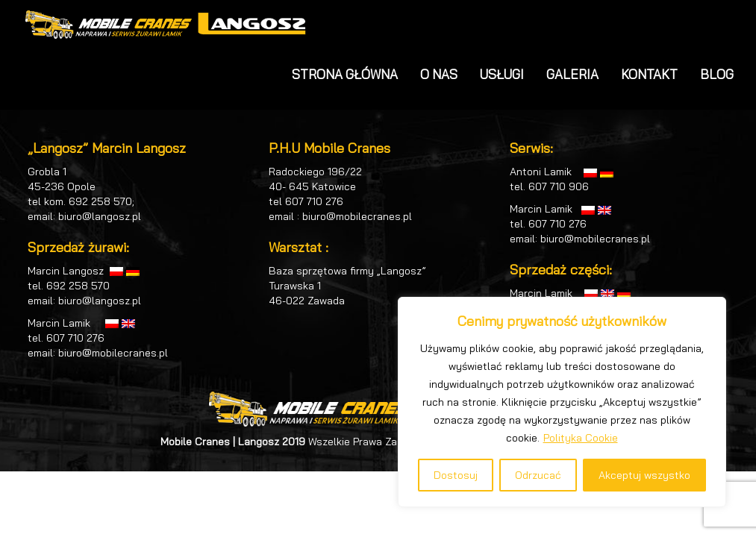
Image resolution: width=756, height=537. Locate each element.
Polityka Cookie (581, 438)
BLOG (717, 74)
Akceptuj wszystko (644, 475)
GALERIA (572, 74)
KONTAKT (649, 74)
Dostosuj (456, 475)
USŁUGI (502, 74)
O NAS (439, 74)
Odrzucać (538, 475)
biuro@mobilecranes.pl (113, 353)
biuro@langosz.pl (100, 216)
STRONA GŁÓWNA (345, 74)
